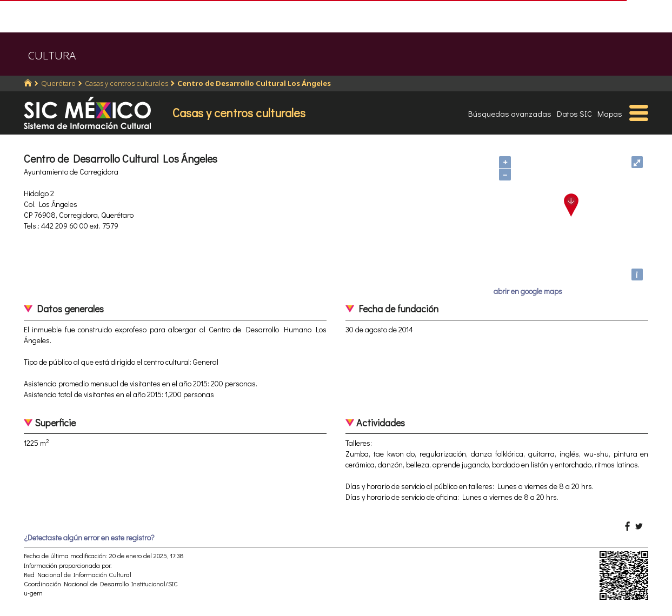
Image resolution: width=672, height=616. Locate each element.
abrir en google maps (528, 291)
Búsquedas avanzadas (510, 113)
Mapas (610, 113)
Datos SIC (574, 113)
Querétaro (58, 83)
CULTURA (52, 55)
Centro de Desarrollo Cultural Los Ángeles (254, 83)
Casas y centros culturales (127, 83)
